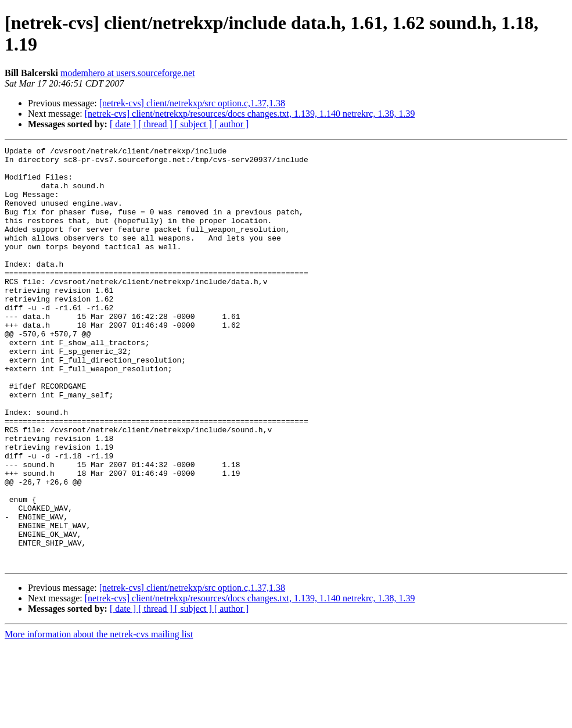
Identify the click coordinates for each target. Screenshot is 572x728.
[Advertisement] (519, 176)
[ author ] (232, 124)
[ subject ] (195, 124)
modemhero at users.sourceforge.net (128, 73)
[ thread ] (157, 124)
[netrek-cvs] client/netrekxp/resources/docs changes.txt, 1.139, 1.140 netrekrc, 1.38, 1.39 (250, 114)
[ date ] (124, 124)
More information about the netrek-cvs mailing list (99, 718)
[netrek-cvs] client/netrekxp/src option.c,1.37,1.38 (192, 103)
